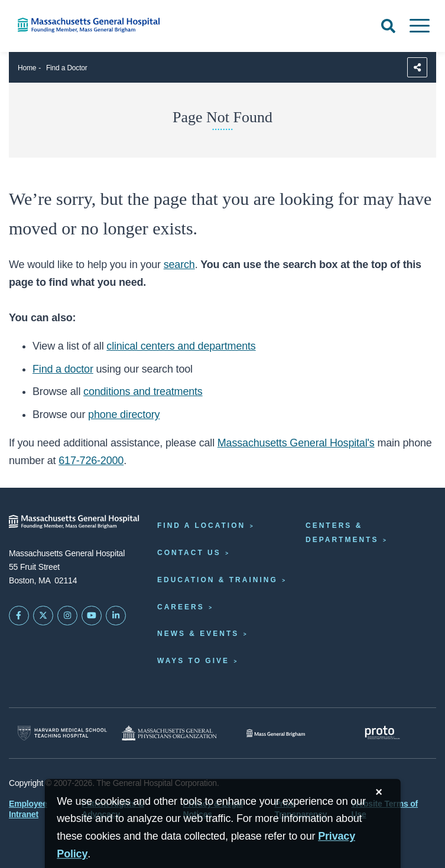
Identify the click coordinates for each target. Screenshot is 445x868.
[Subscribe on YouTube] (92, 616)
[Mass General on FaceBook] (19, 616)
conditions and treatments (143, 391)
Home (27, 68)
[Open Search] (388, 26)
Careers (181, 607)
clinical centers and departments (181, 346)
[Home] (93, 25)
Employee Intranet (28, 809)
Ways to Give (193, 661)
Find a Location (201, 526)
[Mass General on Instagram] (67, 616)
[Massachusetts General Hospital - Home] (74, 522)
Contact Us (189, 553)
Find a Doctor (67, 68)
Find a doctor (63, 369)
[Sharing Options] (417, 67)
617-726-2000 (91, 461)
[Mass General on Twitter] (43, 616)
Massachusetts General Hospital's (296, 443)
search (179, 265)
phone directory (124, 415)
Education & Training (217, 580)
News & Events (198, 634)
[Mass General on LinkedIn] (116, 616)
